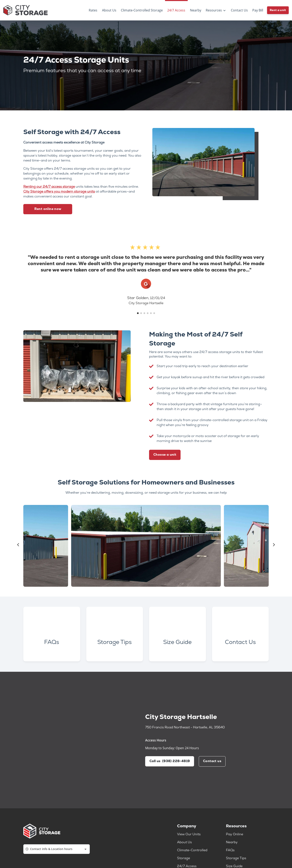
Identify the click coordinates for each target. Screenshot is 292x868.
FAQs (230, 852)
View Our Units (189, 836)
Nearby (232, 844)
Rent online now (48, 209)
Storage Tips (236, 860)
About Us (184, 844)
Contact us (212, 763)
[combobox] (57, 851)
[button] (138, 313)
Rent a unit (278, 10)
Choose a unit (165, 455)
